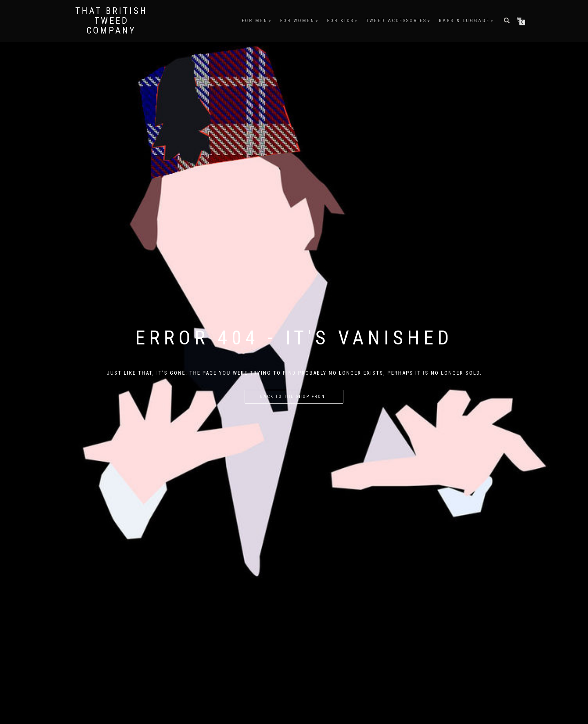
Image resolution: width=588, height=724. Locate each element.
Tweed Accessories (396, 21)
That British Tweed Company (111, 21)
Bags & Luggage (464, 21)
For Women (297, 21)
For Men (255, 21)
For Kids (341, 21)
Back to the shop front (294, 397)
